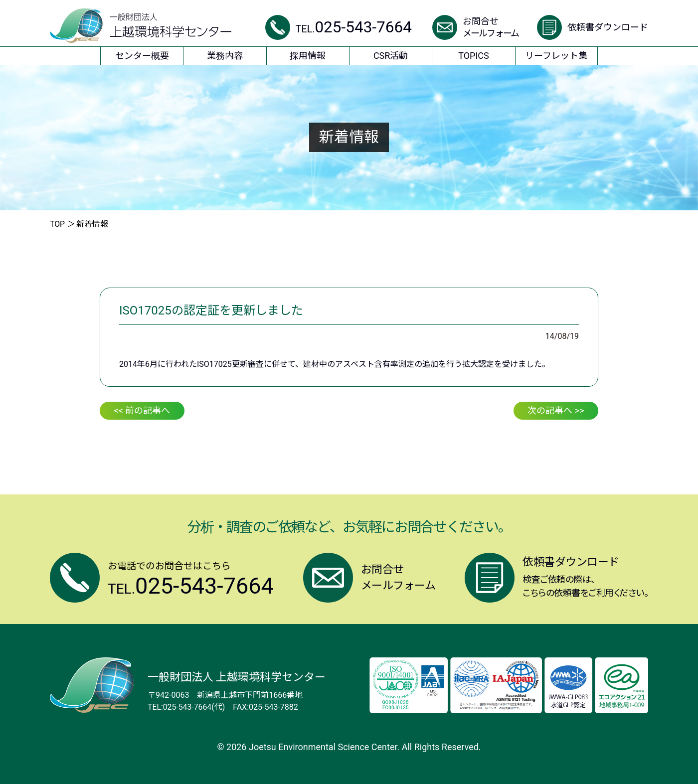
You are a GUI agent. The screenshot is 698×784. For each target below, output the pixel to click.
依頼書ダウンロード (608, 27)
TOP (57, 224)
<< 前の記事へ (142, 410)
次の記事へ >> (556, 410)
